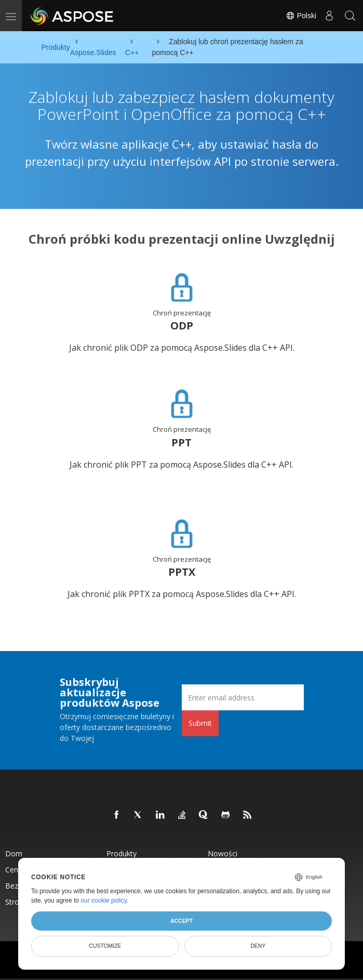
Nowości (223, 853)
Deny (258, 946)
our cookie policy (104, 900)
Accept (181, 921)
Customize (105, 946)
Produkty (122, 853)
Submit (200, 723)
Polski (301, 16)
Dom (14, 853)
